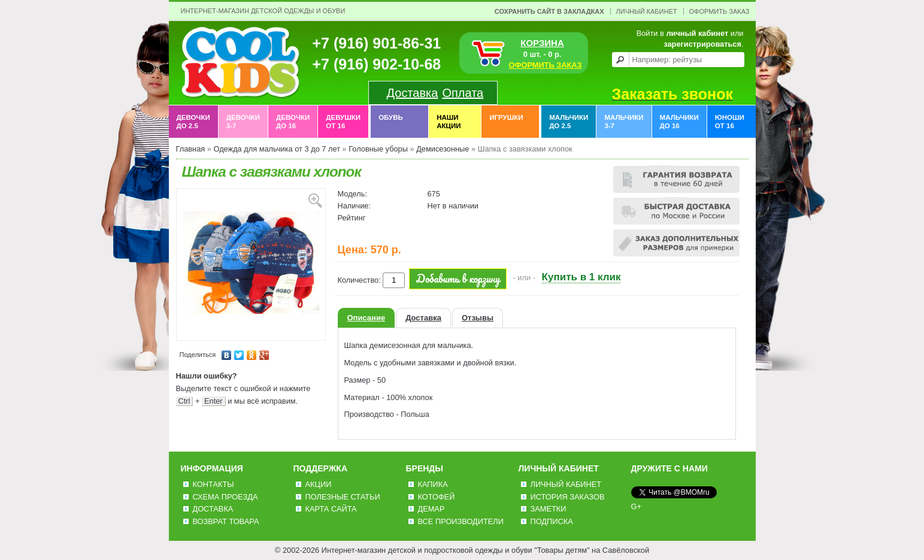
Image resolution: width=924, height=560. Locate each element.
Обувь (391, 122)
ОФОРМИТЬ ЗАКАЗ (546, 65)
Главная (191, 149)
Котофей (437, 497)
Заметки (549, 509)
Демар (431, 509)
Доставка (413, 93)
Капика (433, 484)
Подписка (552, 521)
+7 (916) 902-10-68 (377, 64)
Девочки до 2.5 (193, 122)
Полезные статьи (343, 497)
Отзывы (478, 318)
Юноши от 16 (730, 122)
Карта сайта (331, 509)
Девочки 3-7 (243, 122)
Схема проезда (225, 497)
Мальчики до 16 (679, 122)
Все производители (461, 521)
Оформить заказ (719, 11)
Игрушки (506, 122)
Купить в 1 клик (581, 277)
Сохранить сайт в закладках (549, 11)
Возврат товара (226, 521)
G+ (636, 506)
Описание (366, 318)
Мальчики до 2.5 (569, 122)
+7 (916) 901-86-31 (377, 43)
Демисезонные (443, 149)
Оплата (463, 93)
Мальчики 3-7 (624, 122)
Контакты (213, 484)
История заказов (568, 497)
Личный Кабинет (647, 11)
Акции (319, 484)
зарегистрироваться (702, 44)
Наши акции (449, 122)
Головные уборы (378, 149)
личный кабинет (697, 33)
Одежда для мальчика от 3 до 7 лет (277, 149)
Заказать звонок (672, 94)
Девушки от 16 (343, 122)
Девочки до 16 (293, 122)
